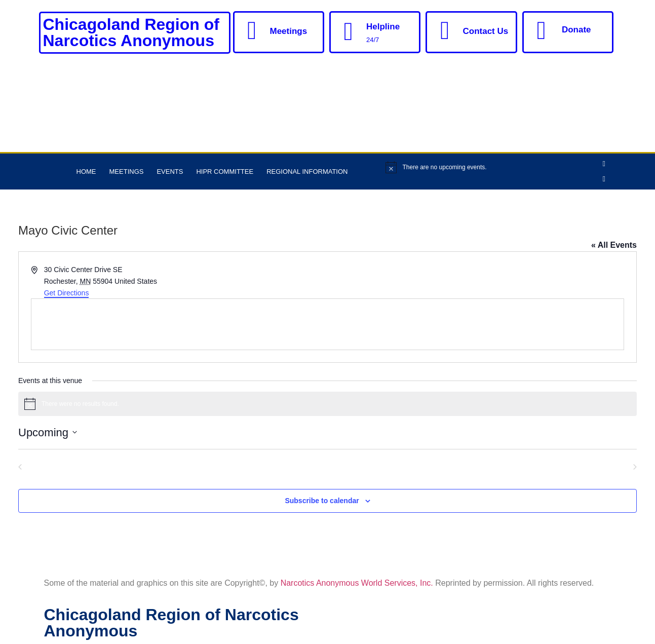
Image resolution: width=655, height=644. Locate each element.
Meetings (289, 31)
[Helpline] (349, 31)
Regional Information (307, 172)
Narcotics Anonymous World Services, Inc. (357, 583)
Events (170, 172)
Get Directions (67, 293)
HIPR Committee (225, 172)
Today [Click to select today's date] (327, 466)
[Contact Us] (445, 30)
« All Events (614, 245)
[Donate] (542, 30)
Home (86, 172)
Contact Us (485, 31)
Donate (576, 30)
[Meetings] (252, 30)
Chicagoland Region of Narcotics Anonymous (131, 32)
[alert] (489, 167)
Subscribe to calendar (322, 501)
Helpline (383, 27)
